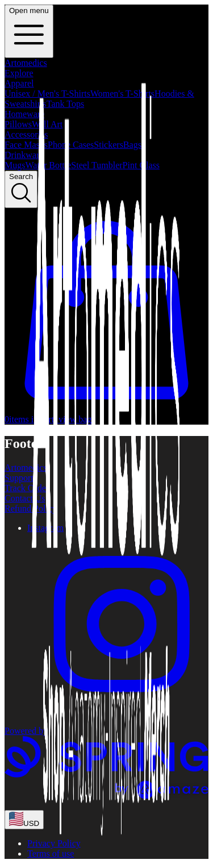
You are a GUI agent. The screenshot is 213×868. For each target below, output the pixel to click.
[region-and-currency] (24, 820)
